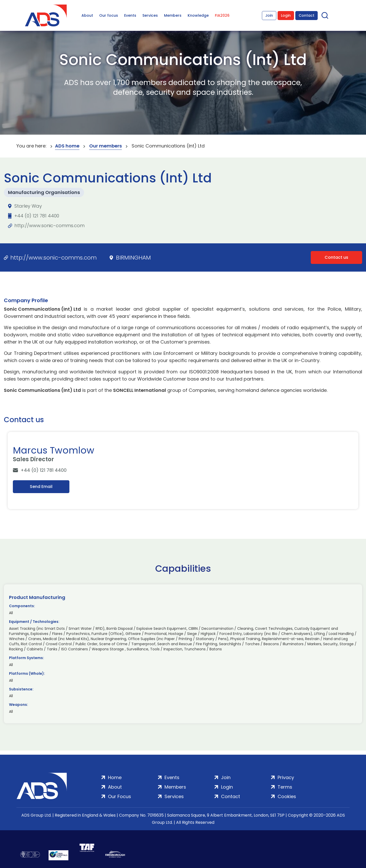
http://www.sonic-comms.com (49, 225)
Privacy (286, 777)
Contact (306, 15)
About (87, 15)
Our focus (109, 15)
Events (130, 15)
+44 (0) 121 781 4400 (37, 216)
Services (150, 15)
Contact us (336, 257)
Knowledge (198, 15)
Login (286, 15)
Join (269, 15)
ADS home (67, 146)
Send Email (41, 487)
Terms (285, 787)
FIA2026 (222, 15)
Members (173, 15)
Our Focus (120, 796)
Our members (106, 146)
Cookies (287, 796)
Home (115, 777)
